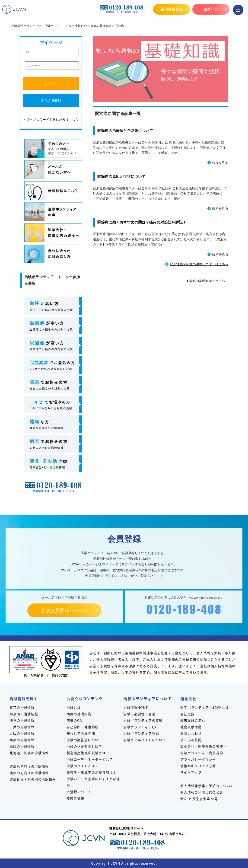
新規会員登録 (172, 9)
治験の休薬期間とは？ (84, 746)
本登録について (79, 792)
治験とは (74, 707)
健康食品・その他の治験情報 (33, 779)
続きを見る (220, 163)
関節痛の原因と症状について (121, 177)
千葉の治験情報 (22, 727)
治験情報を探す (24, 699)
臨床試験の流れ (193, 720)
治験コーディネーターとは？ (90, 759)
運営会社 (188, 699)
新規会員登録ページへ (64, 610)
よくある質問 (191, 740)
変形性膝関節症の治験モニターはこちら (199, 264)
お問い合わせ (191, 733)
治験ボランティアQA (140, 727)
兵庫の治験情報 (22, 740)
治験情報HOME (136, 707)
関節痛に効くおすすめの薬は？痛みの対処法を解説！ (142, 222)
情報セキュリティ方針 (198, 766)
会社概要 (188, 714)
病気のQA (74, 720)
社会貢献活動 (191, 727)
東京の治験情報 (22, 707)
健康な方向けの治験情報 (29, 766)
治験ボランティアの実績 (143, 720)
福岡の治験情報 (22, 746)
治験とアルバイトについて (145, 740)
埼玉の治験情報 (22, 720)
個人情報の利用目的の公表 (202, 792)
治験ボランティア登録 (141, 733)
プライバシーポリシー (198, 759)
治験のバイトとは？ (83, 766)
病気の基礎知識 (79, 714)
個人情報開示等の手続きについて (207, 786)
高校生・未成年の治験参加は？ (92, 772)
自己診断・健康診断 (83, 727)
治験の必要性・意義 (139, 714)
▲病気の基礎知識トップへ (205, 281)
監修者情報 (75, 798)
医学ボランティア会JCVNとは (205, 707)
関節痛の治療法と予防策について (125, 131)
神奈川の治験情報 (24, 714)
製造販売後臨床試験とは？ (88, 753)
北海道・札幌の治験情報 (29, 753)
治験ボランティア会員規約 (202, 753)
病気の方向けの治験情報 (29, 773)
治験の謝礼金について (84, 740)
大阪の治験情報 (22, 733)
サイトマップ (191, 772)
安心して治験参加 (81, 733)
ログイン (211, 9)
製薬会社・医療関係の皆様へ (203, 746)
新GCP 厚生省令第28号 (199, 799)
